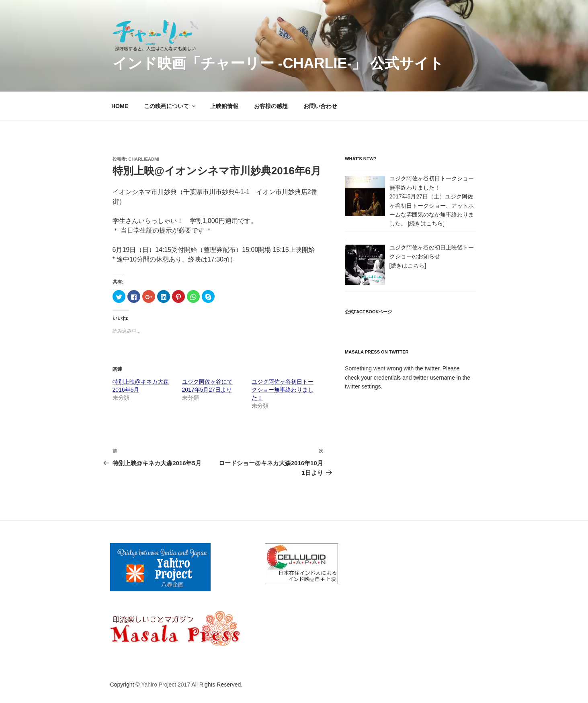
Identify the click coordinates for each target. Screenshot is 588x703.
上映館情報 (224, 106)
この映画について (170, 106)
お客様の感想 (271, 106)
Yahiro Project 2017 (166, 685)
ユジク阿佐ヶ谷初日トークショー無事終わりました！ (283, 390)
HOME (120, 106)
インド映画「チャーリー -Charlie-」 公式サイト (278, 63)
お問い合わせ (320, 106)
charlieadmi (144, 159)
